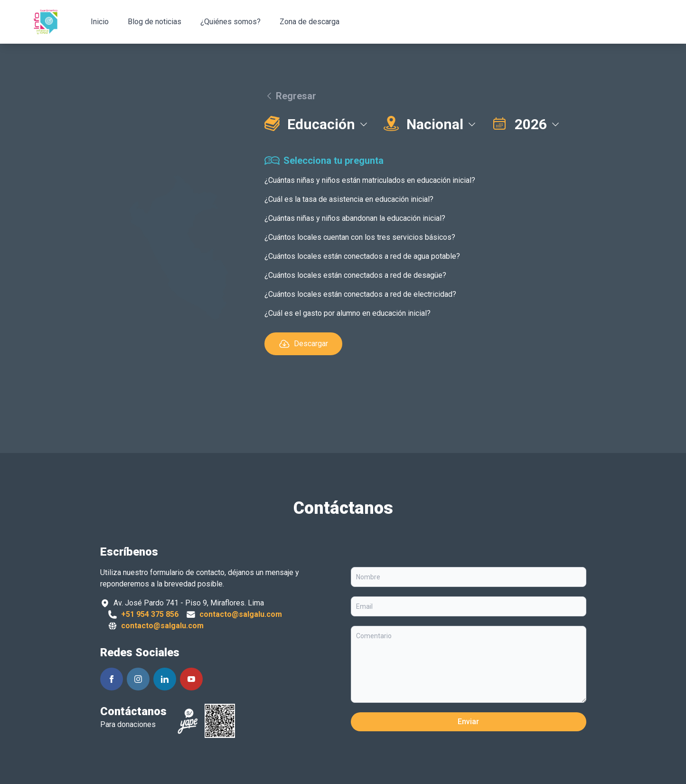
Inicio (100, 22)
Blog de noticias (155, 22)
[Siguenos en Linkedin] (165, 679)
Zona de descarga (310, 22)
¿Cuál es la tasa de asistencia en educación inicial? (349, 199)
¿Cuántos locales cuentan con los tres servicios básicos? (360, 237)
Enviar (468, 722)
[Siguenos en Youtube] (191, 679)
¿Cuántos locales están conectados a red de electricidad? (360, 294)
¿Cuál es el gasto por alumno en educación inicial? (348, 313)
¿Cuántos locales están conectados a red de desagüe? (355, 275)
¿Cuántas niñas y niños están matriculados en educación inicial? (370, 180)
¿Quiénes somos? (230, 22)
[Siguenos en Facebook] (112, 679)
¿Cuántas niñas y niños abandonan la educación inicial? (355, 218)
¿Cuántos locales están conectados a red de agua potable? (362, 256)
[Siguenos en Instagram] (138, 679)
